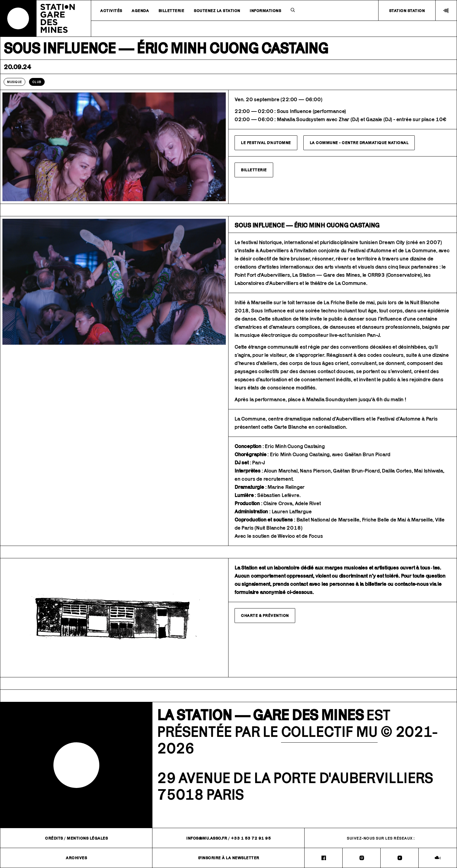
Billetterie (171, 11)
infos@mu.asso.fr (207, 838)
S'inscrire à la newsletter (229, 858)
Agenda (140, 11)
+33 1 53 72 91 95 (251, 838)
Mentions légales (87, 838)
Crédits (54, 838)
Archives (76, 858)
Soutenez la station (217, 11)
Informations (265, 11)
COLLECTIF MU (329, 732)
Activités (111, 11)
